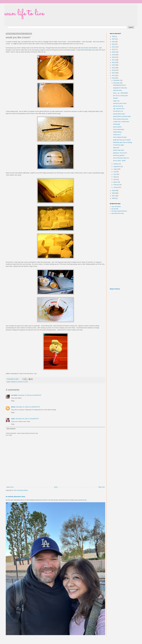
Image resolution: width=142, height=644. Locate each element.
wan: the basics (116, 207)
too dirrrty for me (118, 111)
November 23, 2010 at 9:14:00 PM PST (30, 395)
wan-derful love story (118, 213)
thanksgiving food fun (119, 85)
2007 (114, 196)
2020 (114, 52)
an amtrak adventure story (15, 497)
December (117, 80)
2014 (114, 68)
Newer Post (10, 487)
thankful (115, 98)
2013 (114, 70)
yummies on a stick (23, 382)
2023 (114, 44)
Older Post (101, 487)
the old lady (115, 209)
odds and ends (118, 90)
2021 (114, 49)
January (116, 187)
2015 (114, 65)
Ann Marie (14, 395)
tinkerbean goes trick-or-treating (123, 142)
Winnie (13, 407)
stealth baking (117, 132)
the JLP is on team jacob (120, 96)
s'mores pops (62, 42)
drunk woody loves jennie (121, 119)
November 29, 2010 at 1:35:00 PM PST (27, 419)
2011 (114, 75)
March (116, 182)
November (117, 83)
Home (56, 487)
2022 (114, 47)
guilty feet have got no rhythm (122, 140)
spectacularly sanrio (119, 114)
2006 (114, 198)
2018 (114, 57)
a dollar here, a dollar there (121, 122)
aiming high (117, 124)
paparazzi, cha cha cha (120, 153)
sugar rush (116, 101)
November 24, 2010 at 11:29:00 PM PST (28, 407)
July (115, 172)
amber (13, 419)
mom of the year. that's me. (121, 158)
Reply (13, 401)
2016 (114, 62)
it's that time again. (119, 145)
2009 (114, 191)
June (115, 174)
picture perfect (117, 127)
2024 (114, 42)
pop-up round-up (118, 106)
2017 (114, 60)
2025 (114, 39)
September (117, 167)
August (116, 169)
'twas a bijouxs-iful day (120, 137)
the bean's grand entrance (119, 211)
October (116, 164)
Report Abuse (115, 289)
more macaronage (119, 129)
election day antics (119, 150)
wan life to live (24, 13)
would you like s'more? (120, 103)
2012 (114, 73)
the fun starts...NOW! (119, 161)
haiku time (116, 148)
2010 (114, 78)
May (115, 177)
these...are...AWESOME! (120, 93)
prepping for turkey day (120, 88)
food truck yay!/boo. (119, 155)
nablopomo (14, 382)
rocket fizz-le (117, 135)
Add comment (11, 429)
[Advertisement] (122, 251)
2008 (114, 193)
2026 (114, 36)
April (115, 179)
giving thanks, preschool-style (122, 116)
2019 (114, 55)
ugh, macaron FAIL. (119, 109)
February (116, 185)
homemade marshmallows (89, 48)
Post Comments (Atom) (21, 490)
